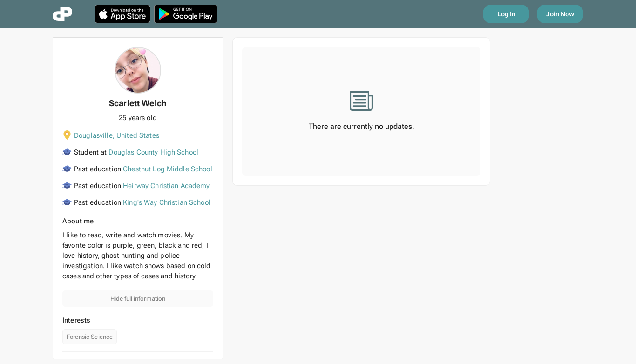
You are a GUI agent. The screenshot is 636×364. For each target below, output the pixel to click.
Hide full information (138, 299)
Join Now (560, 14)
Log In (506, 14)
